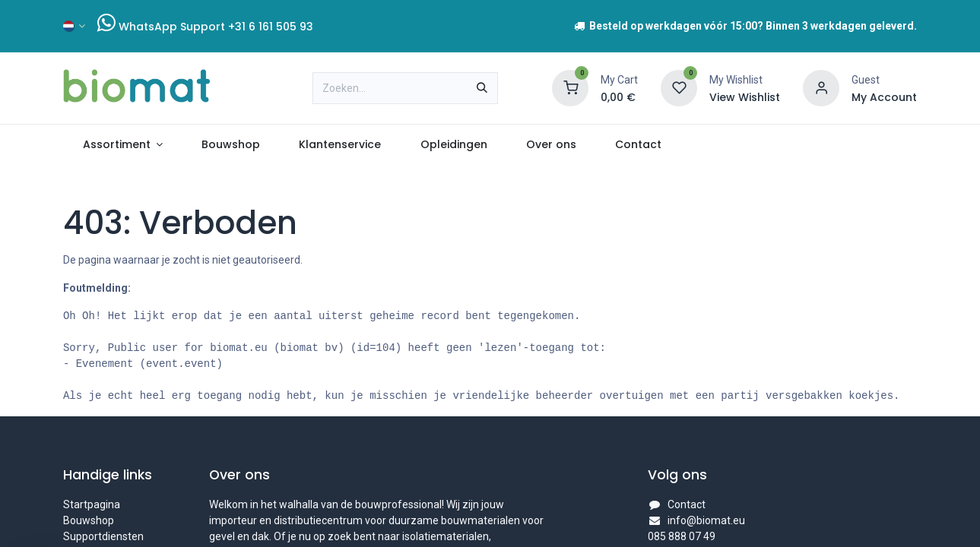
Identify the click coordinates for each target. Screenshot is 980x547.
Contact (687, 504)
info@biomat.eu (706, 520)
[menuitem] (123, 145)
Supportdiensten (103, 536)
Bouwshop (89, 520)
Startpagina (92, 504)
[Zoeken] (482, 88)
